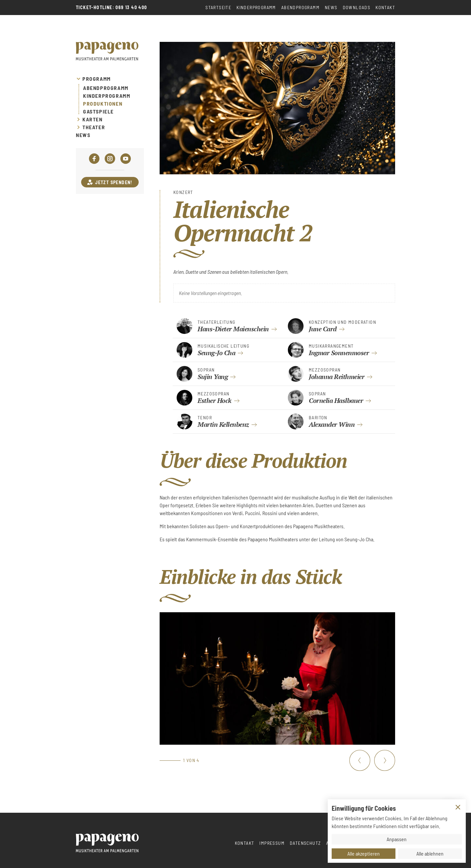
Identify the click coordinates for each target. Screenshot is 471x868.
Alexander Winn (332, 424)
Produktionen (103, 104)
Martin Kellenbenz (223, 424)
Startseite (218, 7)
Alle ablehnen (430, 853)
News (331, 7)
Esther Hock (215, 400)
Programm (97, 79)
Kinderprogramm (256, 7)
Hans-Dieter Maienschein (233, 329)
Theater (94, 127)
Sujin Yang (213, 377)
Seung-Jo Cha (216, 353)
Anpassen (397, 839)
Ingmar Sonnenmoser (339, 353)
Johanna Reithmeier (337, 377)
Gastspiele (98, 112)
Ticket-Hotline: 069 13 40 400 (112, 8)
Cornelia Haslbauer (336, 400)
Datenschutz (305, 843)
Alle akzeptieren (364, 853)
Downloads (357, 7)
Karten (93, 119)
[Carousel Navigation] (372, 760)
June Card (323, 329)
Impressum (272, 843)
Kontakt (385, 7)
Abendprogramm (300, 7)
